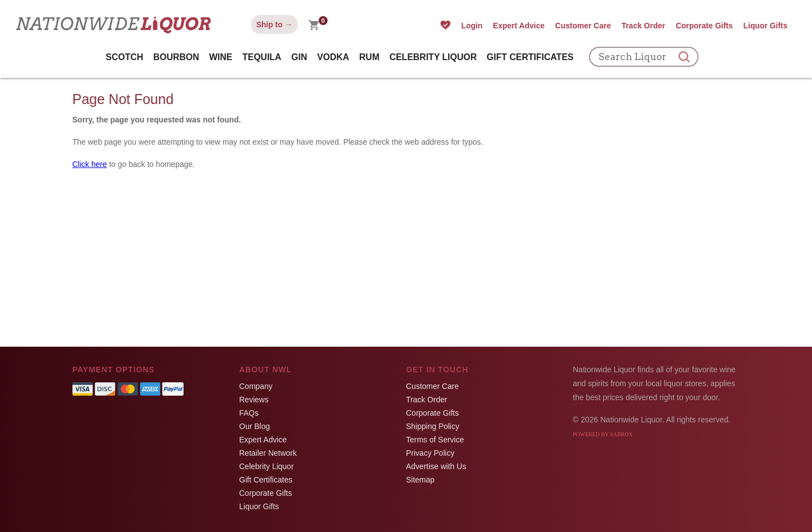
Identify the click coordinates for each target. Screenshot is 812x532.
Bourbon (176, 57)
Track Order (643, 26)
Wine (221, 57)
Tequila (262, 57)
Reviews (254, 400)
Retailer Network (268, 453)
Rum (369, 57)
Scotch (125, 57)
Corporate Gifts (704, 26)
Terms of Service (435, 440)
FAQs (249, 413)
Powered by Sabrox (603, 434)
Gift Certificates (530, 57)
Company (256, 386)
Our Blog (254, 426)
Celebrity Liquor (433, 57)
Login (472, 26)
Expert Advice (519, 26)
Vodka (333, 57)
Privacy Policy (430, 453)
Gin (299, 57)
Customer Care (583, 26)
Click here (90, 164)
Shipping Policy (433, 426)
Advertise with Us (436, 466)
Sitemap (420, 480)
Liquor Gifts (765, 26)
